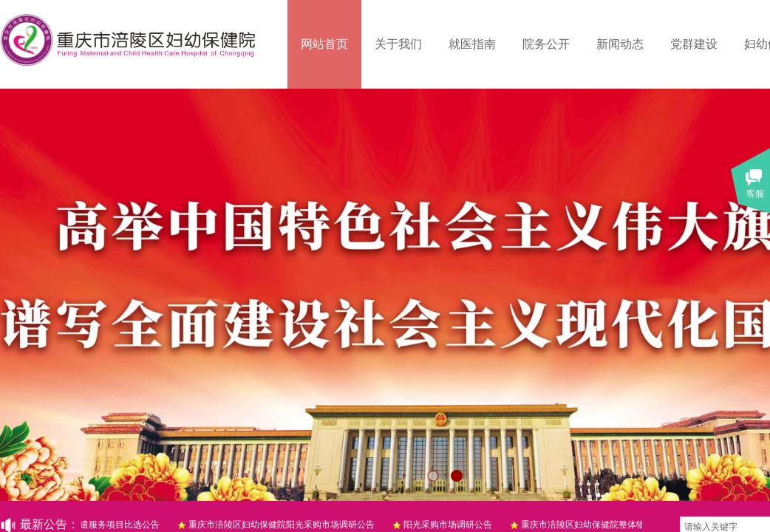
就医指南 (472, 44)
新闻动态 (620, 44)
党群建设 (694, 44)
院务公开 (546, 44)
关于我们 (398, 44)
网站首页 (324, 44)
